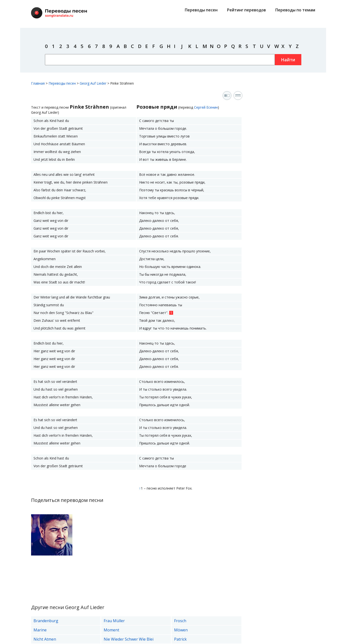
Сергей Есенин (206, 107)
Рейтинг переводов (246, 10)
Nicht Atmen (45, 639)
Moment (111, 630)
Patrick (180, 639)
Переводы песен (201, 10)
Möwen (181, 630)
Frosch (180, 621)
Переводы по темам (295, 10)
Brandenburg (46, 621)
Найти (288, 60)
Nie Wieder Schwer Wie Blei (129, 639)
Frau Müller (114, 621)
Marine (40, 630)
